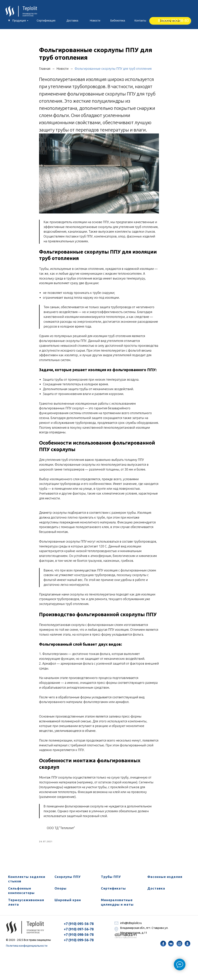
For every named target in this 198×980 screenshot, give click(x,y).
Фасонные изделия (165, 880)
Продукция (19, 21)
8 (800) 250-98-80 (173, 21)
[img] (163, 946)
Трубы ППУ (111, 880)
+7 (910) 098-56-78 (79, 937)
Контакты (140, 21)
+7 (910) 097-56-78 (79, 932)
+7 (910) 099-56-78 (79, 943)
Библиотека (118, 21)
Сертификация (46, 21)
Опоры (61, 891)
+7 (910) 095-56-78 (79, 926)
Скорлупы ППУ (68, 880)
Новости (95, 21)
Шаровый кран (68, 903)
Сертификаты (113, 891)
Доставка (72, 21)
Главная (45, 70)
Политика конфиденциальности (27, 948)
